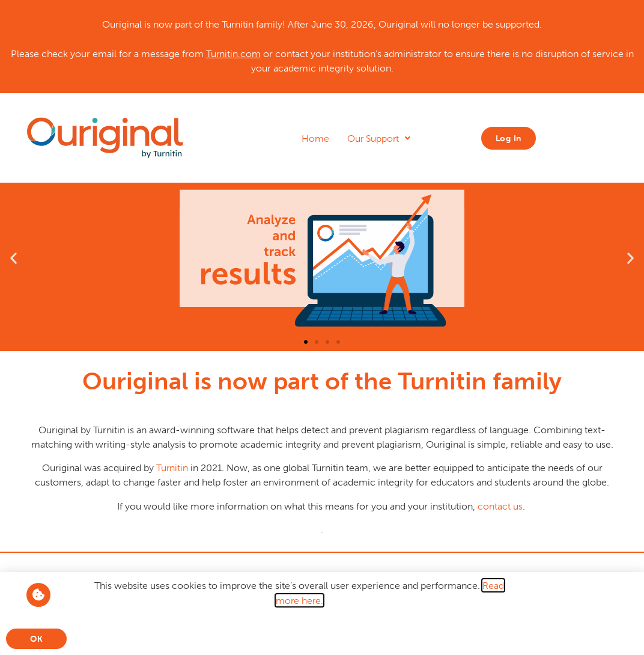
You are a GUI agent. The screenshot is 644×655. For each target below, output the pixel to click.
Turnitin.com (233, 53)
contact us (499, 506)
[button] (14, 258)
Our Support (379, 138)
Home (315, 138)
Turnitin (172, 468)
